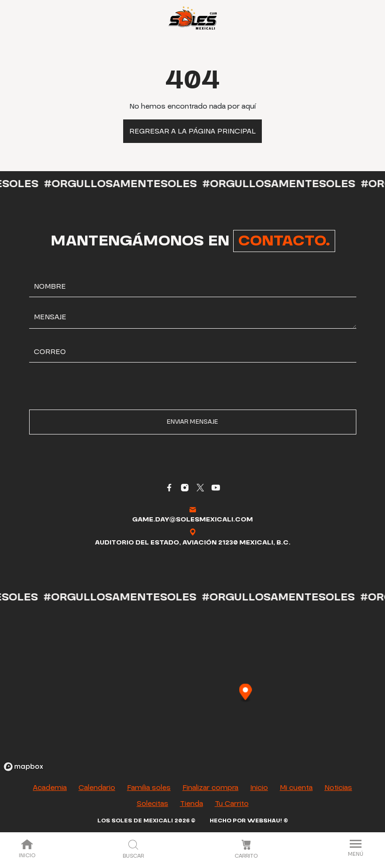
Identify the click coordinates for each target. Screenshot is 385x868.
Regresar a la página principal (192, 131)
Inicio (27, 849)
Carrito (246, 850)
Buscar (133, 850)
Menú (356, 849)
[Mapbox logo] (24, 767)
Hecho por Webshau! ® (249, 821)
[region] (192, 693)
